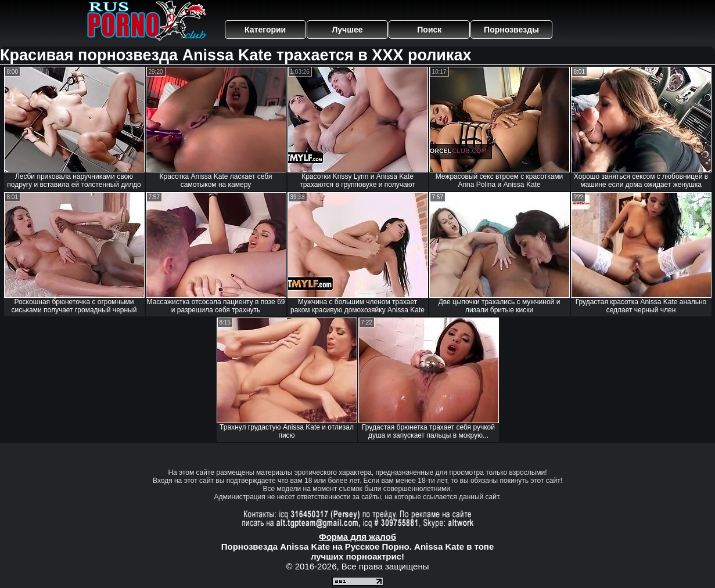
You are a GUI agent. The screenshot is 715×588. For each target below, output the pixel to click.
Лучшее (347, 30)
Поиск (429, 30)
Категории (265, 30)
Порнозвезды (511, 30)
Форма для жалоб (358, 537)
